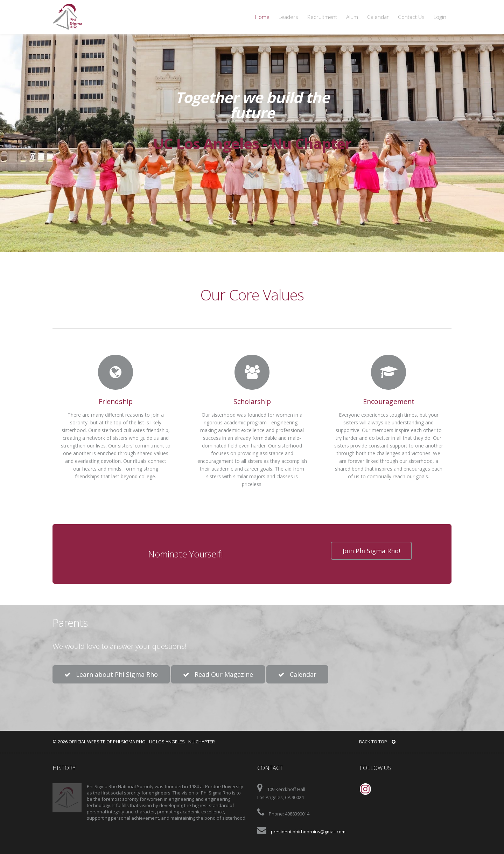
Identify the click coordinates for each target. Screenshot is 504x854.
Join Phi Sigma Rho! (371, 551)
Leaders (288, 17)
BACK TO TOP (377, 742)
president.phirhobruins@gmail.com (308, 832)
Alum (352, 17)
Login (440, 17)
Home (262, 17)
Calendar (378, 17)
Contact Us (411, 17)
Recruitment (322, 17)
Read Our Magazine (218, 674)
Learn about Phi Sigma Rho (111, 674)
